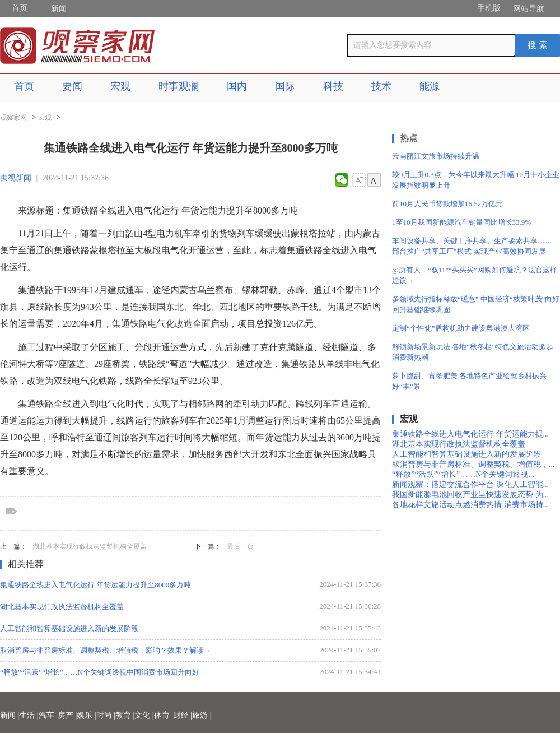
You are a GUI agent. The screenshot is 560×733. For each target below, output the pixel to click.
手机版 (489, 8)
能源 (430, 86)
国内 (237, 86)
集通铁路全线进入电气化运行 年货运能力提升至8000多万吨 (95, 585)
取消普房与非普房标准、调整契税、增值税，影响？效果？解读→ (106, 650)
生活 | (29, 715)
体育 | (164, 715)
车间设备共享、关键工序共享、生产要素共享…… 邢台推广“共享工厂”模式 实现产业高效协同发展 (472, 246)
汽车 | (48, 715)
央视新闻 (16, 178)
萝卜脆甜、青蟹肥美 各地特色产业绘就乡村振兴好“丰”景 (469, 381)
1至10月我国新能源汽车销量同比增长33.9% (461, 222)
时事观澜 (179, 86)
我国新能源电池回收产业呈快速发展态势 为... (470, 495)
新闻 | (10, 715)
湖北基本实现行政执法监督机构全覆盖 (90, 546)
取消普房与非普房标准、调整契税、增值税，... (473, 464)
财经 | (183, 715)
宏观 (120, 86)
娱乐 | (86, 715)
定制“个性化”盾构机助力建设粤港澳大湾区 (461, 328)
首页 (20, 8)
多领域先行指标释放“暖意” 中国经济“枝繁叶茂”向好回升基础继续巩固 (476, 304)
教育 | (125, 715)
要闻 (72, 86)
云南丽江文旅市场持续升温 (436, 156)
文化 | (144, 715)
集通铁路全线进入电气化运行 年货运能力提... (470, 434)
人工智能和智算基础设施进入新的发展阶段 (69, 628)
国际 (285, 86)
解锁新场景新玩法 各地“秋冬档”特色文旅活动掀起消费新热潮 (473, 352)
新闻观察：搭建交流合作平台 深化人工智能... (470, 484)
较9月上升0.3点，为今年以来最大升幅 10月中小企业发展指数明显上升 (476, 180)
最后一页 (240, 546)
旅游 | (202, 715)
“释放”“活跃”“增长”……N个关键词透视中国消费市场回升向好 (100, 672)
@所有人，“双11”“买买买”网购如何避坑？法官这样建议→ (475, 275)
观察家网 (13, 118)
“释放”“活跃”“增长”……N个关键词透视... (463, 474)
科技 (333, 86)
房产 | (67, 715)
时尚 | (106, 715)
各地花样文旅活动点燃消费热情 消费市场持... (470, 505)
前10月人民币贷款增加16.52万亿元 (447, 204)
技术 (381, 86)
